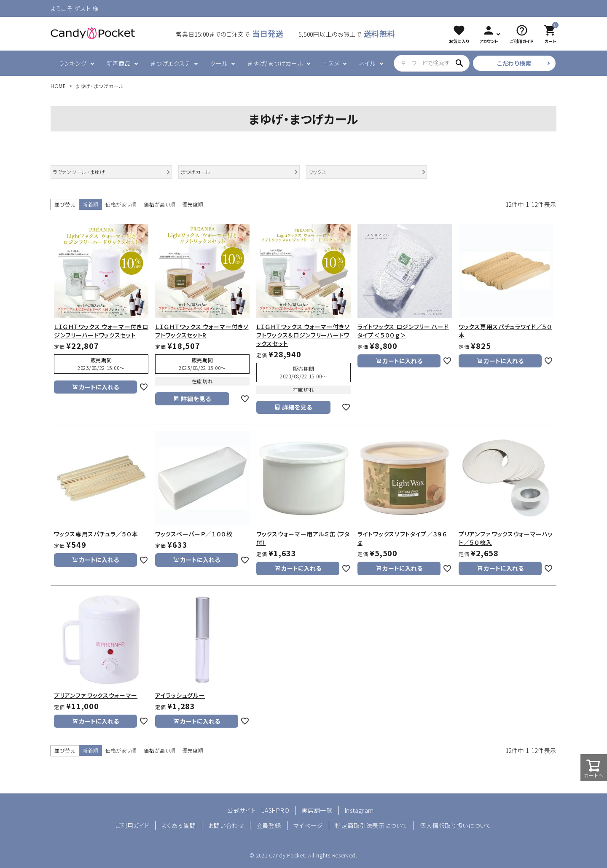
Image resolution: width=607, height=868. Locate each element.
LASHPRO (275, 810)
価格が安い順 (121, 204)
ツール (219, 63)
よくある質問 (179, 825)
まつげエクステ (170, 63)
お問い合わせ (226, 825)
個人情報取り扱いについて (455, 825)
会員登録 (269, 825)
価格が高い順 (160, 204)
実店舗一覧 (317, 810)
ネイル (367, 63)
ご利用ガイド (132, 825)
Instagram (359, 810)
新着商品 (119, 63)
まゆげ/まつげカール (275, 63)
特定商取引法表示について (371, 825)
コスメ (331, 63)
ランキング (73, 63)
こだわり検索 (514, 63)
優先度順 (193, 204)
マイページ (308, 825)
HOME (58, 86)
